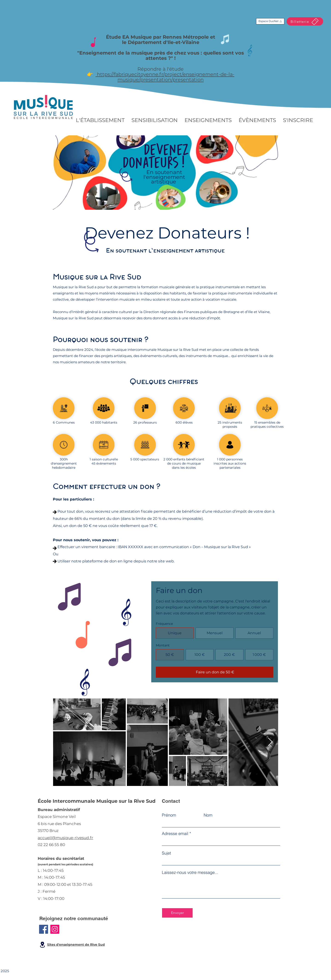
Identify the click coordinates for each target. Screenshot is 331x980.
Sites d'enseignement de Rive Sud (76, 945)
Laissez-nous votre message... (190, 872)
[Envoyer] (177, 913)
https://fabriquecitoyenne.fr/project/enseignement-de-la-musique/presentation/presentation (165, 77)
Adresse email (175, 834)
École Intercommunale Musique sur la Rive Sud (97, 801)
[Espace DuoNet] (270, 21)
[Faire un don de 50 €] (215, 672)
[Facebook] (44, 929)
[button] (100, 120)
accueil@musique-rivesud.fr (65, 838)
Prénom (169, 815)
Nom (208, 815)
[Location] (42, 945)
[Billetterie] (305, 21)
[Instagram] (55, 929)
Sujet (166, 853)
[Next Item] (270, 742)
